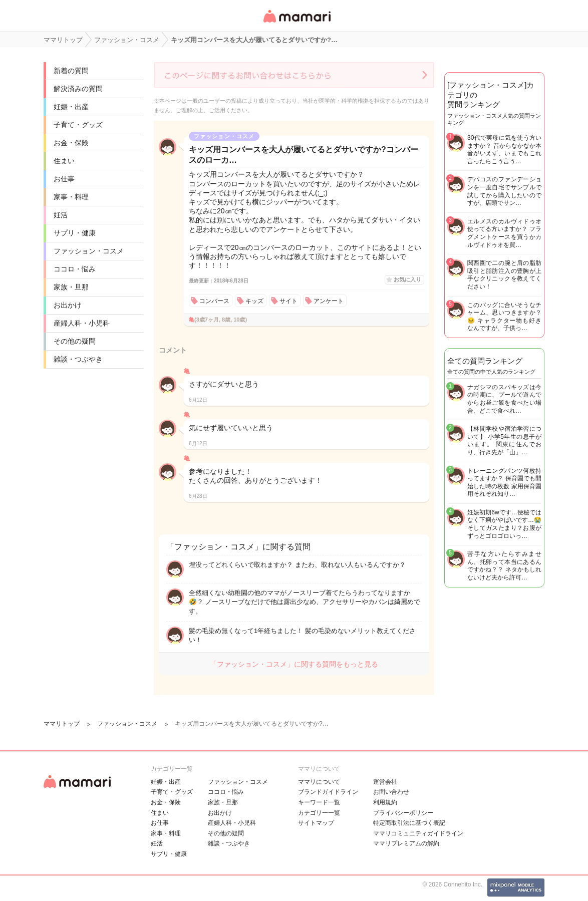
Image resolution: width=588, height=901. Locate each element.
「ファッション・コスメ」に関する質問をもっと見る (294, 664)
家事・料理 (71, 197)
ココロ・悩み (75, 269)
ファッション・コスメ (89, 251)
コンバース (214, 301)
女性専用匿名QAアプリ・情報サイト (297, 23)
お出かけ (68, 305)
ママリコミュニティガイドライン (418, 833)
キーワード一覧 (319, 802)
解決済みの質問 (78, 89)
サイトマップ (316, 823)
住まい (64, 161)
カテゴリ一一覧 (319, 813)
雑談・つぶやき (78, 359)
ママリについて (319, 782)
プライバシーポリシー (403, 813)
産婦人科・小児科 (82, 323)
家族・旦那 (71, 287)
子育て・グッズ (78, 125)
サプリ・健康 (75, 233)
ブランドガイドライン (328, 792)
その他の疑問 (75, 341)
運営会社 (385, 782)
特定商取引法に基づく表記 (409, 823)
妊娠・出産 (71, 107)
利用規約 (385, 802)
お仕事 (64, 179)
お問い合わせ (391, 792)
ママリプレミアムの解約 (406, 843)
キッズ (254, 301)
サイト (288, 301)
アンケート (329, 301)
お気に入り (407, 279)
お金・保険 (71, 143)
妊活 (61, 215)
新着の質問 (71, 71)
